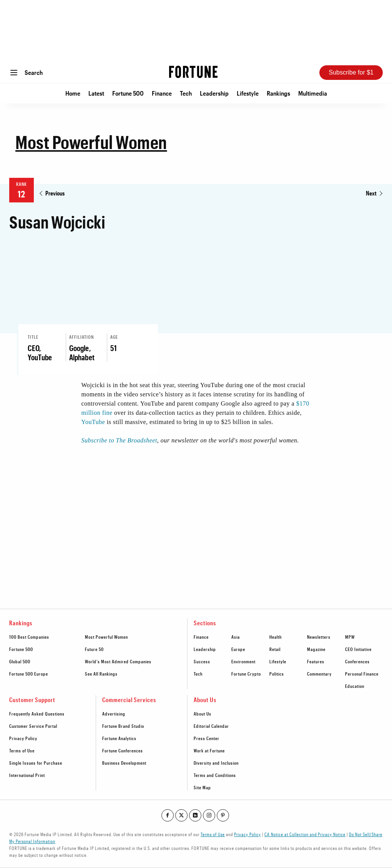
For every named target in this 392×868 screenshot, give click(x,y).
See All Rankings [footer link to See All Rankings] (101, 674)
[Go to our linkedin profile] (195, 815)
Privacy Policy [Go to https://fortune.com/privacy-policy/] (247, 834)
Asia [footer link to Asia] (236, 637)
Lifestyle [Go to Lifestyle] (248, 93)
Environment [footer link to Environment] (243, 661)
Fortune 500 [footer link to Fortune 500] (21, 649)
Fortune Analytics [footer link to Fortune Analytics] (119, 738)
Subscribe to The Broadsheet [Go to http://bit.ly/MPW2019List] (119, 440)
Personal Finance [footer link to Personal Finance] (362, 674)
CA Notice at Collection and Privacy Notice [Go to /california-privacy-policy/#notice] (305, 834)
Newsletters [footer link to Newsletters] (319, 637)
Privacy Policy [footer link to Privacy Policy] (23, 738)
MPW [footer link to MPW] (350, 637)
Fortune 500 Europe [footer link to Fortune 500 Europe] (29, 674)
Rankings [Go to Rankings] (278, 93)
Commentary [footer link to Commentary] (319, 674)
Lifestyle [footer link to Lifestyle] (278, 661)
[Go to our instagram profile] (209, 815)
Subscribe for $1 (351, 72)
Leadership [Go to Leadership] (214, 93)
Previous (55, 193)
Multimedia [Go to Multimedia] (313, 93)
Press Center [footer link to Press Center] (207, 738)
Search (34, 72)
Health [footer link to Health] (276, 637)
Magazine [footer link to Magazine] (316, 649)
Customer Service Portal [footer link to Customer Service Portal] (33, 726)
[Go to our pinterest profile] (223, 815)
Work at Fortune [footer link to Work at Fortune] (209, 750)
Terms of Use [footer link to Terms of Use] (22, 750)
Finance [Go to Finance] (162, 93)
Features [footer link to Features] (316, 661)
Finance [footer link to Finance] (201, 637)
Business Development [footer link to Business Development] (124, 763)
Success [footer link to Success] (202, 661)
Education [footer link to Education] (355, 686)
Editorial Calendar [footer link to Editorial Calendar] (211, 726)
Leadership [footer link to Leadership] (205, 649)
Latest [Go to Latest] (96, 93)
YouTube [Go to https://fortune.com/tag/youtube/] (93, 422)
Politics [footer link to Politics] (277, 674)
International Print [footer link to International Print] (27, 775)
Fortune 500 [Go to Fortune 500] (128, 93)
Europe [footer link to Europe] (238, 649)
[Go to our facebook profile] (168, 815)
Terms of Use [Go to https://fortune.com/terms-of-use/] (213, 834)
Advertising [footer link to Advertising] (114, 714)
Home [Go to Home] (73, 93)
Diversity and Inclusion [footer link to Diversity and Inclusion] (216, 763)
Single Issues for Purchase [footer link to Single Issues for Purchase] (36, 763)
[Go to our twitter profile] (181, 815)
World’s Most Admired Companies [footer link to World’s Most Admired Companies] (118, 661)
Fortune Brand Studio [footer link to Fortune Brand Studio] (123, 726)
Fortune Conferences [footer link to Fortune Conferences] (123, 750)
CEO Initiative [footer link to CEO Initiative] (358, 649)
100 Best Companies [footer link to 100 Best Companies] (29, 637)
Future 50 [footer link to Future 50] (94, 649)
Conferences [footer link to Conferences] (357, 661)
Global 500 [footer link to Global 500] (20, 661)
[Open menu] (14, 73)
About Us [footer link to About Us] (203, 714)
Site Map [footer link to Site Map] (202, 787)
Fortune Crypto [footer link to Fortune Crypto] (246, 674)
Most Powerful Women (91, 142)
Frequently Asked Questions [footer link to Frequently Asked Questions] (37, 714)
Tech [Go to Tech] (186, 93)
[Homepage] (193, 72)
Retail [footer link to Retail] (275, 649)
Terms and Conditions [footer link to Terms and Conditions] (215, 775)
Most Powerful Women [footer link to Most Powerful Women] (106, 637)
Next (371, 193)
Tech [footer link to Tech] (198, 674)
